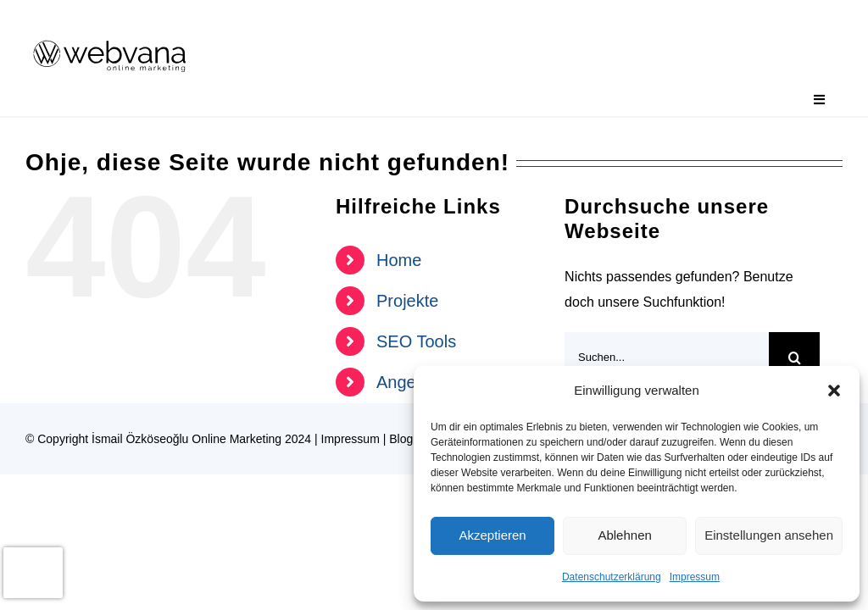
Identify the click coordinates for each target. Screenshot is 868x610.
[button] (834, 391)
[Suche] (794, 358)
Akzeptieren (492, 535)
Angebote (413, 382)
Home (399, 260)
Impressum (695, 577)
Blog (401, 439)
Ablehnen (624, 535)
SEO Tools (416, 341)
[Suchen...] (667, 358)
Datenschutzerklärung (612, 577)
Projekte (407, 301)
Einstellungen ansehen (769, 535)
